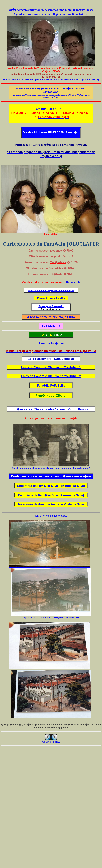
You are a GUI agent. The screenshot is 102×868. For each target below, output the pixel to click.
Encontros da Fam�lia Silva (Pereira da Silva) (51, 495)
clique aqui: (72, 282)
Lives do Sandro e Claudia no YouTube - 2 (51, 376)
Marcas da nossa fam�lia (51, 298)
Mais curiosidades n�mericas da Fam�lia (51, 291)
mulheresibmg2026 (51, 742)
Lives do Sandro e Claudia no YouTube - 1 (51, 367)
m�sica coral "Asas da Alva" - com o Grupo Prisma (51, 409)
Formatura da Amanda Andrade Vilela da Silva (51, 504)
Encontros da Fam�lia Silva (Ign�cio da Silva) (51, 486)
